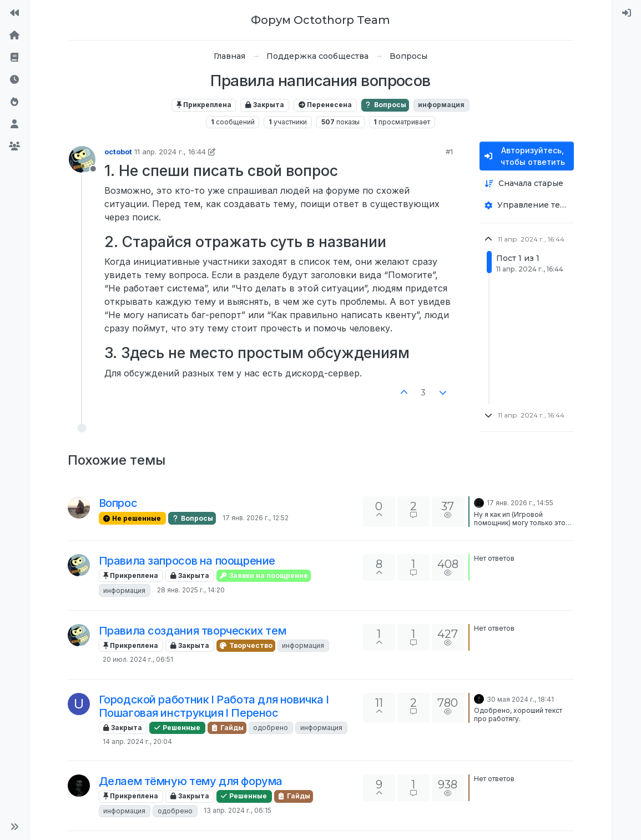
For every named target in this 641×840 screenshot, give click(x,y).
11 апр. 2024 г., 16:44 (170, 152)
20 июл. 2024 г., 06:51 (138, 659)
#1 (449, 152)
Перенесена (325, 105)
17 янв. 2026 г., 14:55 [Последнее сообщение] (520, 503)
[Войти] (627, 13)
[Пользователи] (14, 124)
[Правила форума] (14, 58)
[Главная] (14, 36)
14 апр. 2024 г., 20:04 (137, 741)
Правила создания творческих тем (193, 631)
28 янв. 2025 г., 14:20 (191, 590)
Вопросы (385, 105)
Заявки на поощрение (264, 575)
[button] (14, 827)
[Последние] (14, 80)
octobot (118, 152)
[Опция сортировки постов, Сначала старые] (527, 183)
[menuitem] (627, 13)
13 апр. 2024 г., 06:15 (238, 810)
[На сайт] (14, 13)
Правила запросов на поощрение (187, 561)
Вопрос (118, 503)
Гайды (227, 728)
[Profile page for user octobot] (82, 159)
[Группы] (14, 147)
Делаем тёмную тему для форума (191, 781)
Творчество (246, 645)
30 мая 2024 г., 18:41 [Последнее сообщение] (520, 699)
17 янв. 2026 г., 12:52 (256, 518)
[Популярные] (14, 102)
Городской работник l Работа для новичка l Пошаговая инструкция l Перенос (214, 706)
